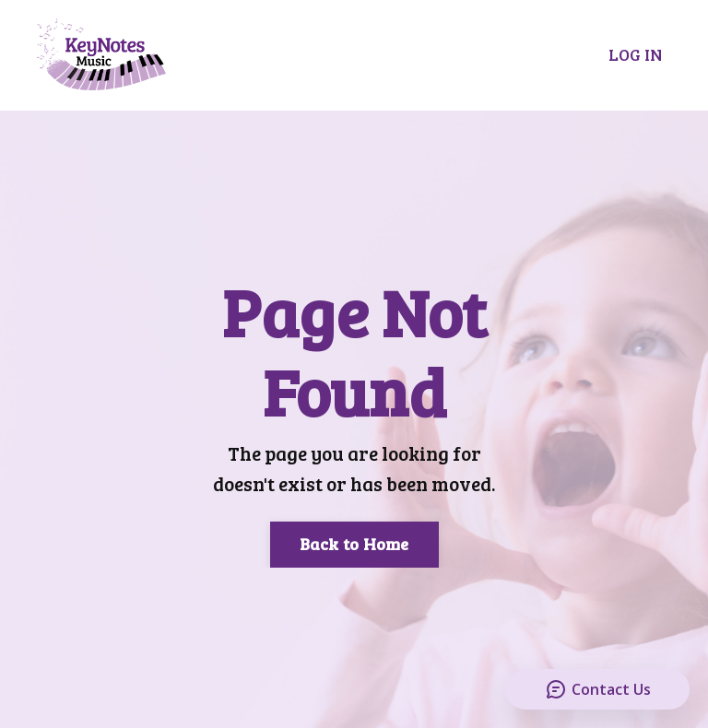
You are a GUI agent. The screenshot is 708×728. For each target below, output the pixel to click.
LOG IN (635, 54)
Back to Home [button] (354, 544)
